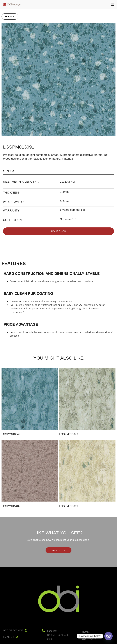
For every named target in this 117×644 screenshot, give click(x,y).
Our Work (89, 639)
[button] (70, 4)
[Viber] (108, 636)
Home (86, 632)
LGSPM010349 (11, 434)
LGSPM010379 (69, 434)
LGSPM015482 (11, 506)
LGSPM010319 (69, 506)
